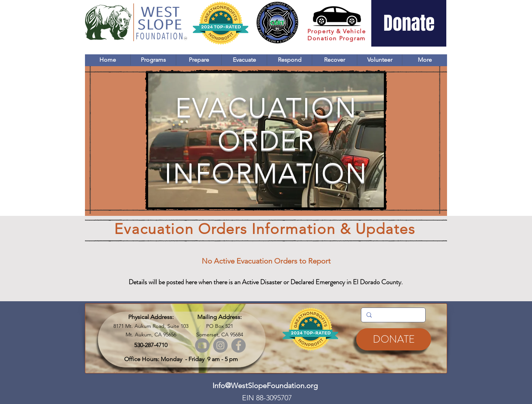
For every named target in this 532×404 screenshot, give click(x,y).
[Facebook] (238, 345)
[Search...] (393, 315)
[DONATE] (394, 339)
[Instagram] (220, 345)
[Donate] (409, 23)
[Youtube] (202, 345)
